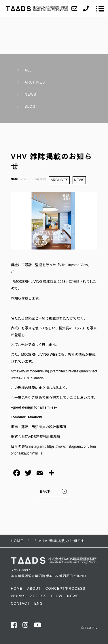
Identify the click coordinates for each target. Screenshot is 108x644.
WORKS (18, 596)
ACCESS (38, 596)
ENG (39, 604)
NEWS (79, 180)
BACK (45, 492)
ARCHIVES (59, 180)
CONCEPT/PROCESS (66, 589)
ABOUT (34, 589)
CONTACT (20, 604)
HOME (17, 589)
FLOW (57, 596)
